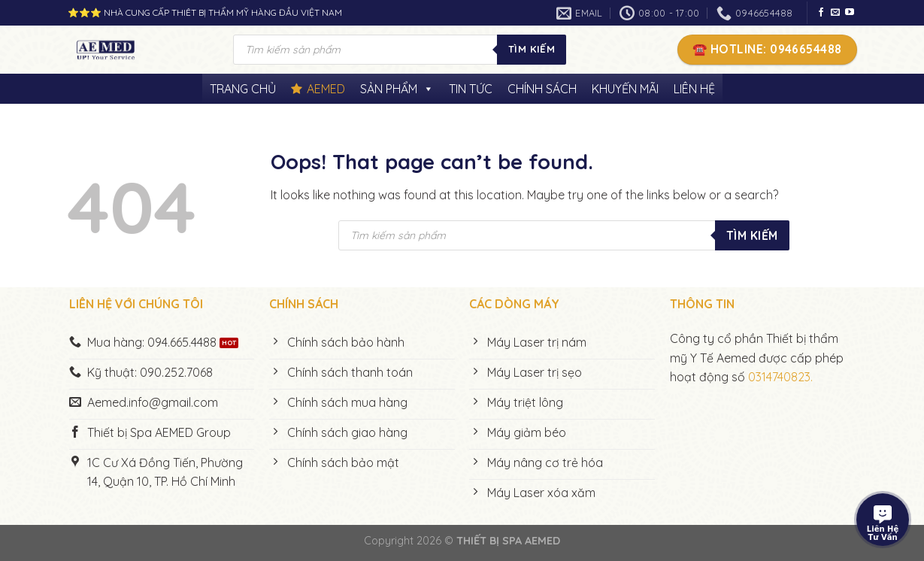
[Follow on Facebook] (821, 13)
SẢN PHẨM (397, 89)
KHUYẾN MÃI (625, 89)
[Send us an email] (835, 13)
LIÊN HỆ (694, 89)
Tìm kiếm (532, 49)
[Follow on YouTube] (850, 13)
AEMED (326, 89)
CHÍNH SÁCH (542, 89)
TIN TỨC (471, 89)
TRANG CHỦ (243, 89)
